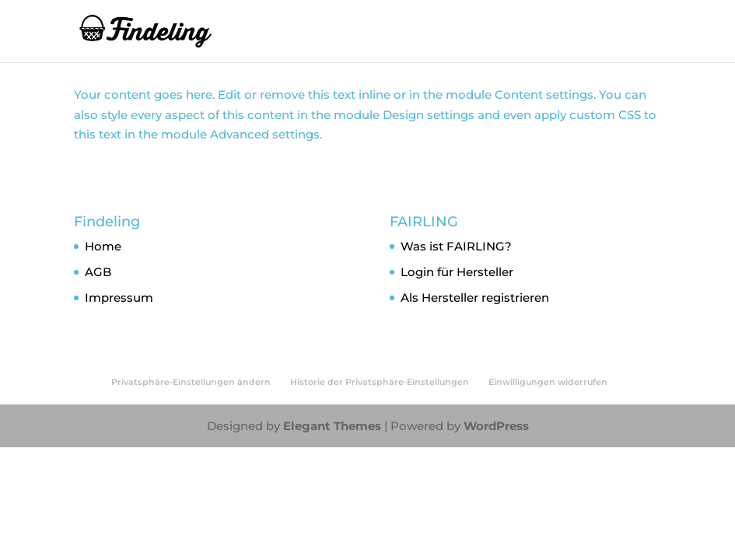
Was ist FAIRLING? (456, 246)
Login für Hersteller (457, 272)
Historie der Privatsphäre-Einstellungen (380, 382)
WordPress (496, 426)
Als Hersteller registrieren (475, 297)
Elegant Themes (332, 426)
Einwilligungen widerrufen (548, 382)
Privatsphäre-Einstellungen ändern (191, 382)
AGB (98, 272)
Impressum (119, 297)
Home (103, 246)
